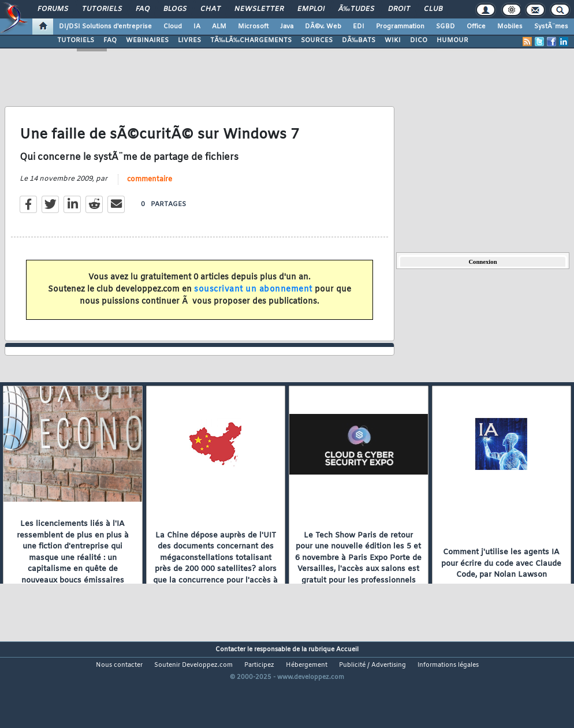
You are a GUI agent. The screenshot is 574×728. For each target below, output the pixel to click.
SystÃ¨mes (551, 27)
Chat (210, 9)
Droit (399, 9)
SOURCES (317, 40)
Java (287, 27)
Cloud (173, 27)
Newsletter (259, 9)
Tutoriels (102, 9)
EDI (359, 27)
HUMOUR (452, 40)
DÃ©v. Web (323, 27)
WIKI (393, 40)
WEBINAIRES (147, 40)
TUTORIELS (76, 40)
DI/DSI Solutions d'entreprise (105, 27)
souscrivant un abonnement (253, 302)
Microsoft (253, 27)
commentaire (150, 192)
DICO (419, 40)
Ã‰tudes (356, 9)
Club (433, 9)
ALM (219, 27)
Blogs (175, 9)
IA (197, 27)
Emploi (311, 9)
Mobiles (510, 27)
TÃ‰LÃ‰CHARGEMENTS (251, 40)
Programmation (400, 27)
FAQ (143, 9)
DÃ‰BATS (359, 40)
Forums (53, 9)
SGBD (446, 27)
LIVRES (189, 40)
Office (476, 27)
